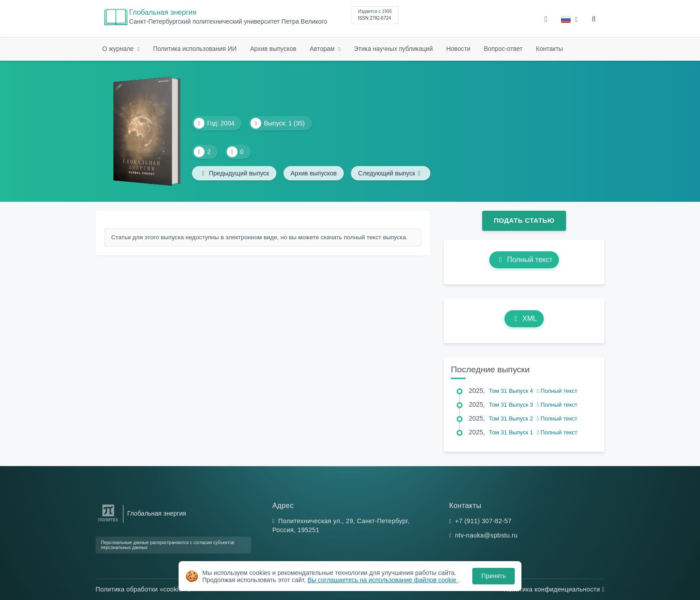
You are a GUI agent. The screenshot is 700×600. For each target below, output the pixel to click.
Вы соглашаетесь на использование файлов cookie (383, 580)
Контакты (550, 49)
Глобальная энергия (163, 12)
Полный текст (524, 260)
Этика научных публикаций (394, 49)
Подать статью (524, 220)
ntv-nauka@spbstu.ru (486, 535)
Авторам (323, 49)
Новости (458, 49)
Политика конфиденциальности (554, 589)
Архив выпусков (273, 49)
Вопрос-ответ (503, 49)
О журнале (119, 49)
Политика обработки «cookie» (143, 589)
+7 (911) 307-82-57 (483, 521)
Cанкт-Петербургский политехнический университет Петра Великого (228, 22)
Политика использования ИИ (195, 49)
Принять (494, 576)
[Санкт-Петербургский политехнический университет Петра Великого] (108, 522)
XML (524, 319)
